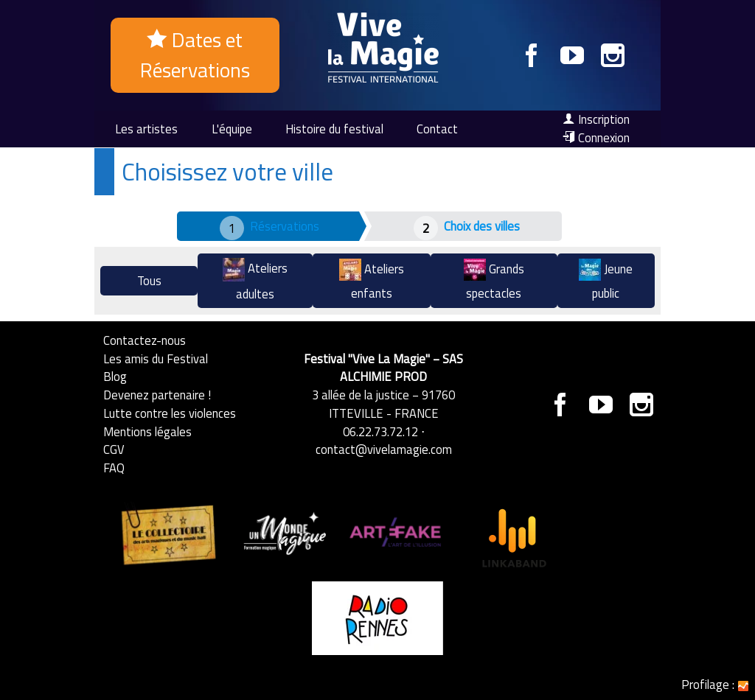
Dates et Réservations (195, 55)
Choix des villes (482, 226)
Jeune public (606, 280)
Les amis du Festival (156, 358)
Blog (115, 376)
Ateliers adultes (255, 280)
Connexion (596, 138)
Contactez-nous (145, 340)
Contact (437, 129)
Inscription (596, 119)
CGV (114, 449)
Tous (149, 280)
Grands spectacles (494, 280)
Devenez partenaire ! (157, 395)
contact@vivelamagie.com (384, 449)
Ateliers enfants (372, 280)
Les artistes (146, 129)
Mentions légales (147, 431)
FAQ (114, 468)
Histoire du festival (334, 129)
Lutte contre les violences (170, 413)
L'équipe (232, 129)
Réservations (285, 226)
